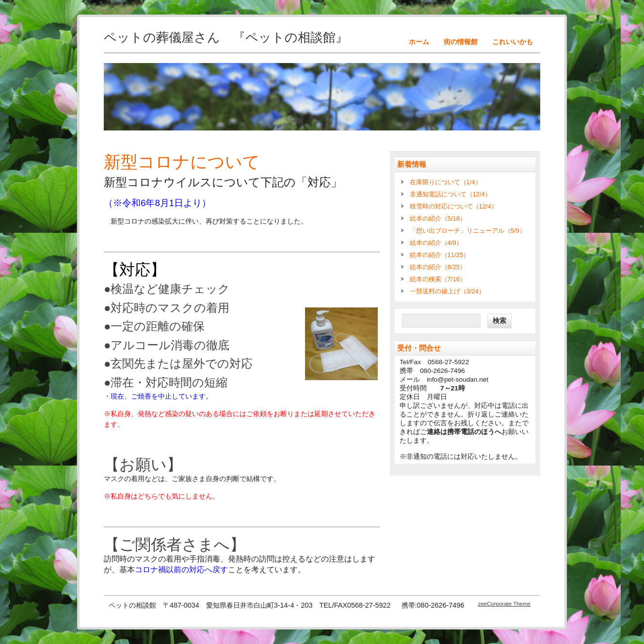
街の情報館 (461, 42)
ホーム (419, 42)
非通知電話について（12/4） (451, 194)
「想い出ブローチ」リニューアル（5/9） (468, 231)
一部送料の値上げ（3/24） (447, 291)
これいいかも (513, 42)
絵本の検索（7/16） (438, 279)
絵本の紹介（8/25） (438, 267)
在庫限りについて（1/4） (446, 182)
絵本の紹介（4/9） (436, 243)
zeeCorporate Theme (504, 604)
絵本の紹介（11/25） (440, 255)
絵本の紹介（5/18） (438, 218)
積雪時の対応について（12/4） (454, 206)
